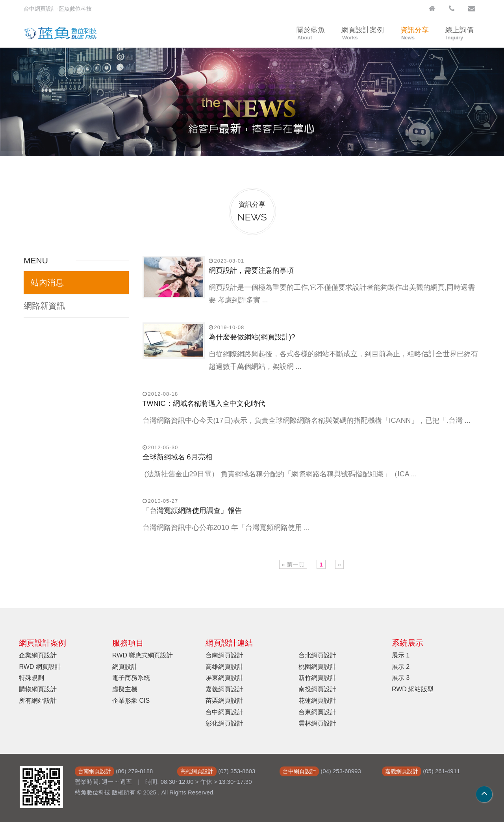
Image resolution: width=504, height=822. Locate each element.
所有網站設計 (38, 701)
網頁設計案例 (363, 33)
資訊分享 (415, 33)
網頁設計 (125, 667)
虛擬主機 (125, 689)
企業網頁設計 (38, 655)
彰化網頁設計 (224, 723)
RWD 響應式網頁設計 (143, 655)
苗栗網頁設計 (224, 701)
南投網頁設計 (317, 689)
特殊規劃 (31, 678)
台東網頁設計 (317, 712)
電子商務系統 (131, 678)
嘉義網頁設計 (224, 689)
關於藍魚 (311, 33)
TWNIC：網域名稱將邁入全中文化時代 (204, 404)
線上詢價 (460, 33)
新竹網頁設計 (317, 678)
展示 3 (401, 678)
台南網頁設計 (224, 655)
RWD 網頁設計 (40, 667)
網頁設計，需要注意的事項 (251, 270)
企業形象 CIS (131, 701)
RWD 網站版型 (413, 689)
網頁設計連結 (229, 643)
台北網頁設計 (317, 655)
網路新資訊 (44, 306)
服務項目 (128, 643)
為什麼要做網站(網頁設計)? (252, 337)
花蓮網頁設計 (317, 701)
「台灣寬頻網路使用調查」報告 (192, 511)
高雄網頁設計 (224, 667)
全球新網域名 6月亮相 (177, 457)
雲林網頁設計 (317, 723)
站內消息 (47, 282)
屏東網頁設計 (224, 678)
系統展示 (408, 643)
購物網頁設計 (38, 689)
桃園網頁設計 (317, 667)
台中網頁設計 (224, 712)
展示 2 (401, 667)
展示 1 (401, 655)
